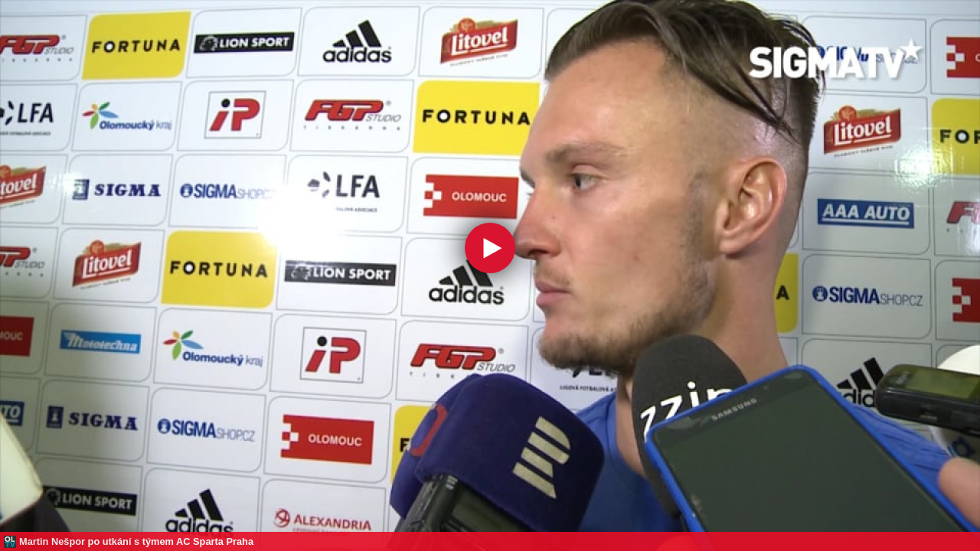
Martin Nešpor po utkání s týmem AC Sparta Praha (136, 541)
